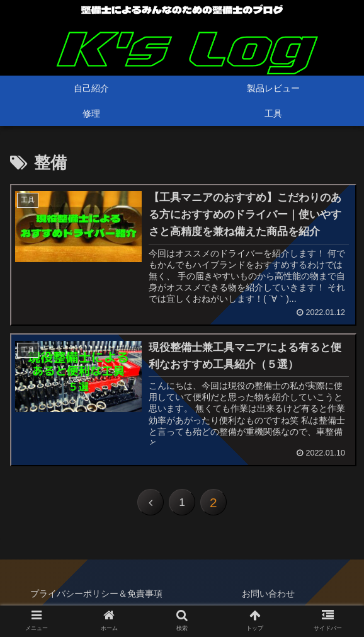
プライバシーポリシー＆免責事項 (96, 597)
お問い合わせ (268, 597)
